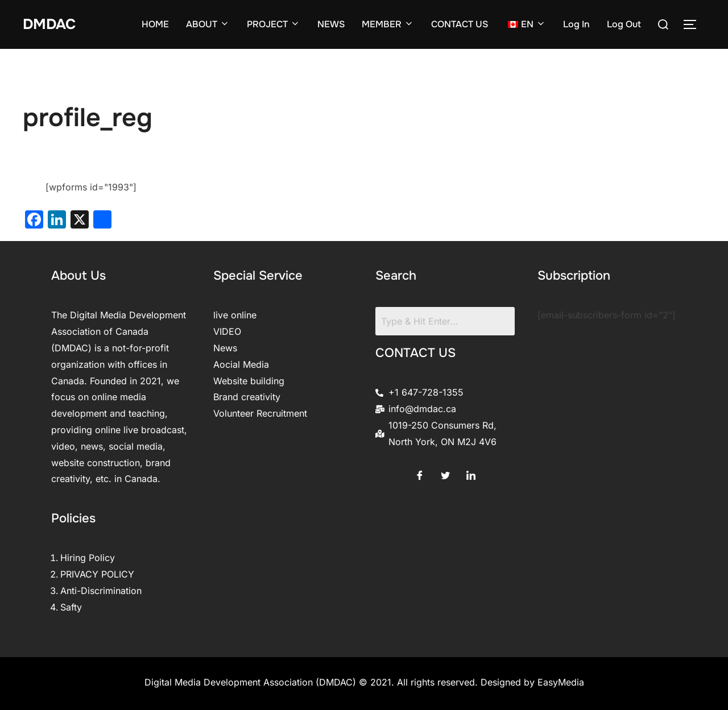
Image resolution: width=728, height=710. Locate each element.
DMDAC (50, 24)
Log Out (624, 24)
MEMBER (388, 24)
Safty (71, 607)
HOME (155, 24)
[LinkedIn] (471, 473)
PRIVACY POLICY (97, 574)
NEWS (331, 24)
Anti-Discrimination (101, 591)
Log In (576, 24)
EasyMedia (561, 682)
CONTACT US (460, 24)
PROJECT (274, 24)
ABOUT (208, 24)
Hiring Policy (88, 558)
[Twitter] (445, 473)
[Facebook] (420, 473)
